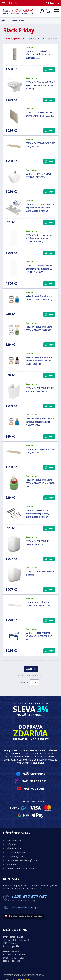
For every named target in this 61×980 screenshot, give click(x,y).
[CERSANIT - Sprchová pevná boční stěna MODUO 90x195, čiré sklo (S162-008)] (14, 238)
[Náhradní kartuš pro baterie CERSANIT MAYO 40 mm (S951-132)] (14, 483)
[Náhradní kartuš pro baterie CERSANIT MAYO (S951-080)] (14, 330)
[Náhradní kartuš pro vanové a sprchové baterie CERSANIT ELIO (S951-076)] (14, 422)
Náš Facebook (34, 774)
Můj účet (12, 844)
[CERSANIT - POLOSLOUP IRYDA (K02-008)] (14, 575)
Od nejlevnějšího (31, 38)
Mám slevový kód (16, 840)
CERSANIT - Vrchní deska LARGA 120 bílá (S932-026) (37, 604)
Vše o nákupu (14, 848)
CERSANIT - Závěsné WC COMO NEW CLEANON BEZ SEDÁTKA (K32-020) (40, 85)
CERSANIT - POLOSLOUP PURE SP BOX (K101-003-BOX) (40, 390)
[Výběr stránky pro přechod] (34, 682)
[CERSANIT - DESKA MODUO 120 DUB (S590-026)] (14, 146)
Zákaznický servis (16, 856)
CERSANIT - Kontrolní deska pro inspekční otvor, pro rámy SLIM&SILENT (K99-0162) (40, 208)
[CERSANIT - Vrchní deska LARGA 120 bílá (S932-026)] (14, 605)
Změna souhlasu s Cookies (21, 868)
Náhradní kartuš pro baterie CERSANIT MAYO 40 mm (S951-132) (40, 483)
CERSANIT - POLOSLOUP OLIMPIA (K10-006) (37, 543)
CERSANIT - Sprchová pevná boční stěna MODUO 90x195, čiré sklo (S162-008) (39, 238)
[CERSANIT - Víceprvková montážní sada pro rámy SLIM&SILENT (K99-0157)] (14, 514)
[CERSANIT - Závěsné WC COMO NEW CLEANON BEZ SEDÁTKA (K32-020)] (14, 85)
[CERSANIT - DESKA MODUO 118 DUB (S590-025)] (14, 452)
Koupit (51, 69)
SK (15, 3)
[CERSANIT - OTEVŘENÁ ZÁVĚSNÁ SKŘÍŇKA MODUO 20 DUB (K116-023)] (14, 55)
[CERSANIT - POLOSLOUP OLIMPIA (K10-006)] (14, 544)
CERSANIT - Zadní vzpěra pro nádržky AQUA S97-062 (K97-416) (39, 636)
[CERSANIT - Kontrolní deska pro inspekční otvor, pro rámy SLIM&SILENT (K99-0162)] (14, 208)
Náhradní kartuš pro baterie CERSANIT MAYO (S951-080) (39, 328)
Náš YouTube (34, 789)
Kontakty (12, 864)
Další (29, 669)
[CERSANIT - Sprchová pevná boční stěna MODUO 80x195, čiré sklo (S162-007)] (14, 269)
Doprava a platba (16, 852)
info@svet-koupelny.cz (26, 907)
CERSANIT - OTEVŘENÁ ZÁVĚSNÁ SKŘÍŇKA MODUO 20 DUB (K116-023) (40, 55)
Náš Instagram (34, 781)
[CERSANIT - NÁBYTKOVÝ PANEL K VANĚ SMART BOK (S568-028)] (14, 116)
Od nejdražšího (51, 38)
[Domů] (5, 3)
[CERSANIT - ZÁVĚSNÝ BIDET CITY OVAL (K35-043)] (14, 177)
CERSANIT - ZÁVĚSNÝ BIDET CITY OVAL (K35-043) (38, 175)
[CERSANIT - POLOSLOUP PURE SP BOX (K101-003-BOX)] (14, 391)
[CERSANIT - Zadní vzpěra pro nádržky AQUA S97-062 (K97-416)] (14, 636)
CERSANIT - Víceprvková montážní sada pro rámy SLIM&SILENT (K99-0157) (37, 514)
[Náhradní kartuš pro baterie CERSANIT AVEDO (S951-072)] (14, 299)
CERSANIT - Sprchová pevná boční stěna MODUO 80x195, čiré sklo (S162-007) (39, 269)
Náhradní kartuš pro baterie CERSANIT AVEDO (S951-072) (39, 298)
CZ (11, 3)
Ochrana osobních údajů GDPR (23, 860)
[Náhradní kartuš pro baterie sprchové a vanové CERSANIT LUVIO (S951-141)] (14, 361)
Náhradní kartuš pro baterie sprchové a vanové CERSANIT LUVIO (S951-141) (39, 361)
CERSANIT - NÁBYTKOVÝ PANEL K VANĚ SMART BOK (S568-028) (40, 114)
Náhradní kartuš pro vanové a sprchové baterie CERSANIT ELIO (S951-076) (40, 422)
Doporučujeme (12, 38)
